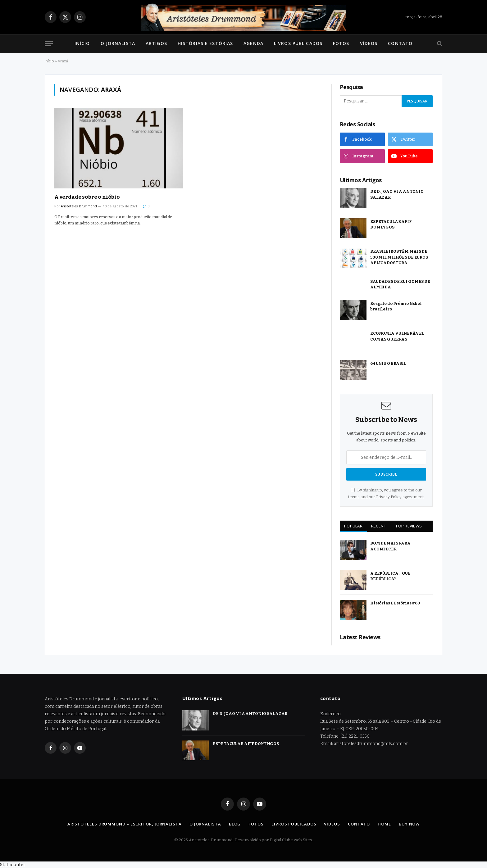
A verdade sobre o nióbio (87, 197)
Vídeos (369, 43)
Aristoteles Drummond (79, 206)
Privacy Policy (389, 497)
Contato (400, 43)
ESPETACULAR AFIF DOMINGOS (391, 224)
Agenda (253, 43)
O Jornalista (118, 43)
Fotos (341, 43)
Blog (235, 824)
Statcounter (13, 865)
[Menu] (49, 44)
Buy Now (409, 824)
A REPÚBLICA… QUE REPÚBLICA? (390, 576)
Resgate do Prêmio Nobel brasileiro (396, 306)
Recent (379, 526)
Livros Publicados (298, 43)
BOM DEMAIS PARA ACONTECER (390, 546)
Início (82, 43)
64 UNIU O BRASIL (388, 363)
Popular (353, 526)
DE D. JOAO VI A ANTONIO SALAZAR (397, 194)
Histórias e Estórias (205, 43)
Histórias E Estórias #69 (395, 603)
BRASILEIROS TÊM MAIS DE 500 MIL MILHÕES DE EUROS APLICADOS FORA (399, 257)
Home (384, 824)
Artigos (156, 43)
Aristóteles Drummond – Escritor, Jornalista (125, 824)
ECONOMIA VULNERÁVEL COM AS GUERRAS (397, 336)
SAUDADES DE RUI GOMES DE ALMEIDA (400, 284)
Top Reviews (408, 526)
